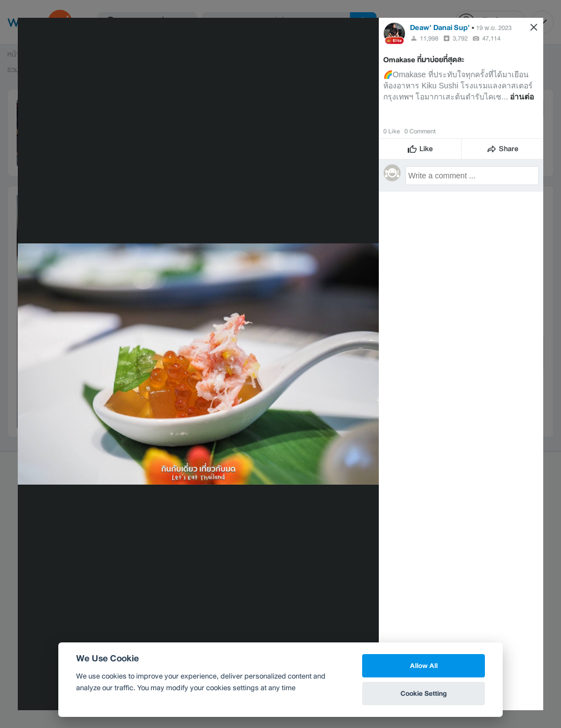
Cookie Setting (424, 693)
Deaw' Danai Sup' (440, 28)
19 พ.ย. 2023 (494, 28)
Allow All (424, 665)
